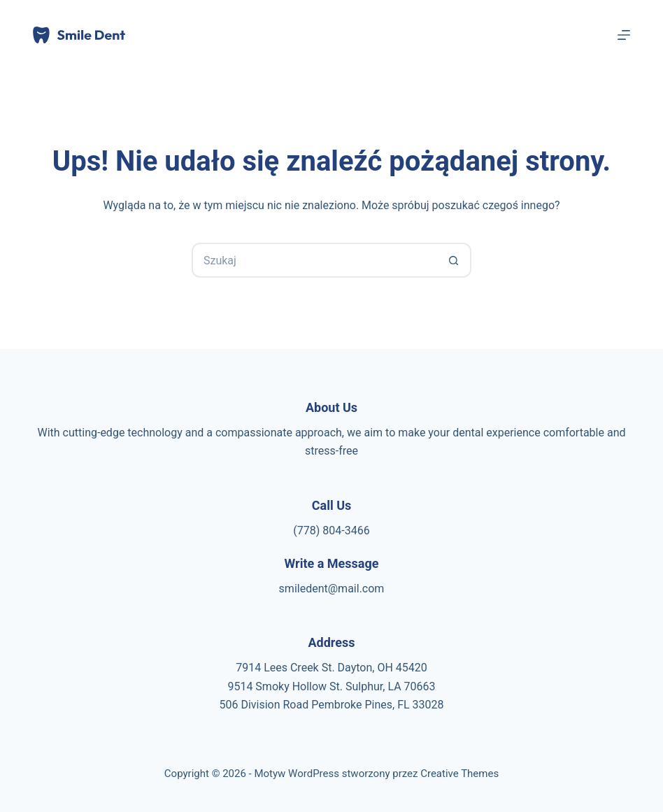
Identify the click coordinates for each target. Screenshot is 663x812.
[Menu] (624, 35)
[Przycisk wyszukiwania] (454, 260)
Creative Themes (459, 774)
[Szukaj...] (314, 260)
